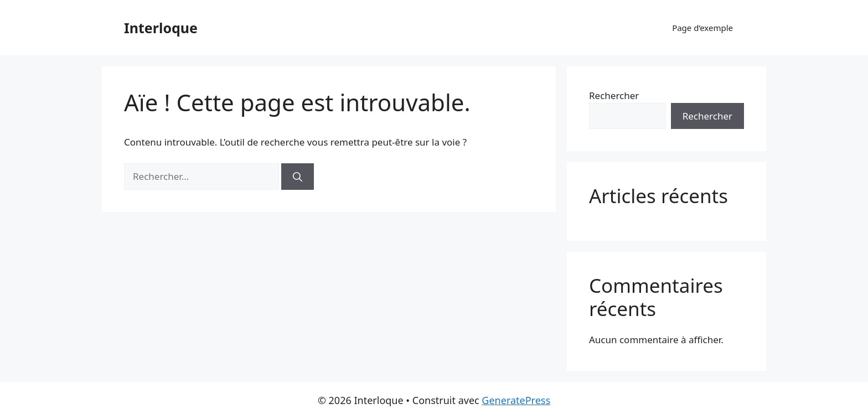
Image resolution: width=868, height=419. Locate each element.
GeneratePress (516, 400)
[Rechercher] (298, 177)
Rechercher (614, 95)
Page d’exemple (702, 28)
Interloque (161, 28)
